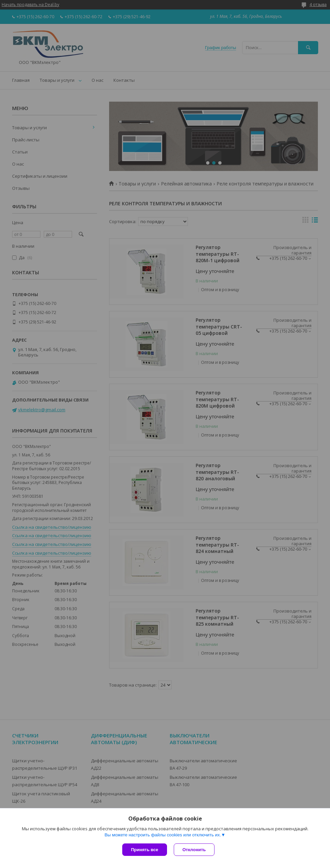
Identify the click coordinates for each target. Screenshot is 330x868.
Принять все (145, 850)
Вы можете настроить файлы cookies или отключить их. (163, 835)
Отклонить (194, 850)
